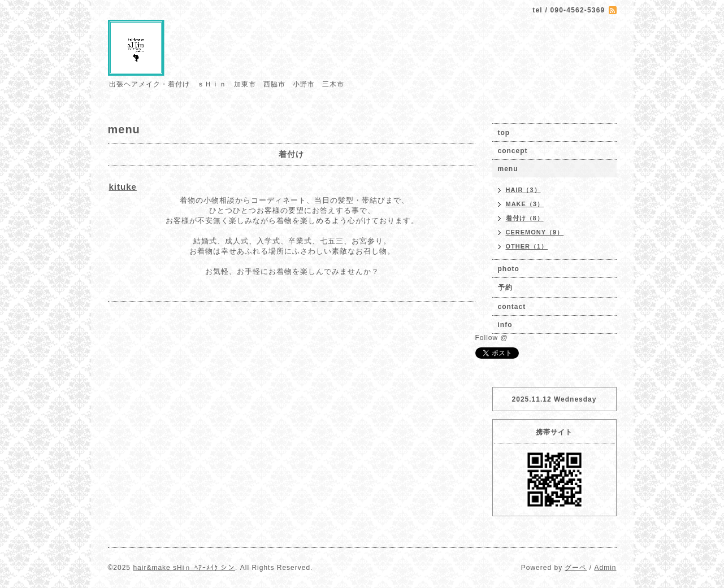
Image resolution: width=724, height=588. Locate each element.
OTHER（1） (527, 246)
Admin (605, 568)
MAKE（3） (525, 204)
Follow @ (492, 338)
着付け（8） (525, 218)
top (504, 133)
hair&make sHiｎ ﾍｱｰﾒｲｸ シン (184, 568)
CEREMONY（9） (535, 232)
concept (513, 151)
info (505, 325)
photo (509, 269)
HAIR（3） (523, 190)
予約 (505, 288)
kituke (123, 187)
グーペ (576, 568)
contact (512, 307)
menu (508, 169)
